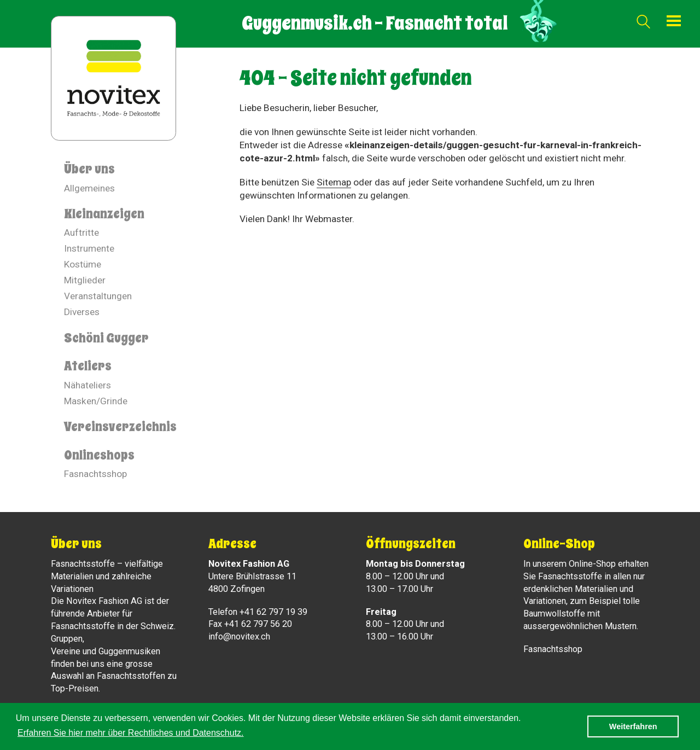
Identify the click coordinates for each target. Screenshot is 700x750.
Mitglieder (85, 280)
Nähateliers (87, 385)
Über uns (89, 169)
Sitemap (334, 182)
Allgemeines (89, 188)
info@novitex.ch (239, 636)
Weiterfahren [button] (633, 726)
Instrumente (89, 248)
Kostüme (83, 264)
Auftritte (81, 232)
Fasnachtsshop (95, 474)
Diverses (82, 312)
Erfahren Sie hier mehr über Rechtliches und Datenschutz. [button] (131, 733)
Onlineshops (99, 455)
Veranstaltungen (98, 296)
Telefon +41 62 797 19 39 (258, 612)
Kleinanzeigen (104, 214)
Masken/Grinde (96, 401)
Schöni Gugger (106, 338)
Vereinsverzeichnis (120, 427)
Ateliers (88, 366)
